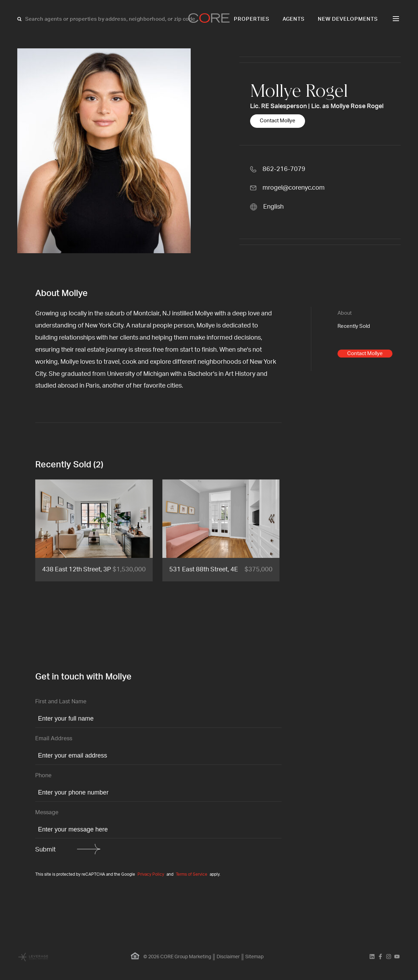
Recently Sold (354, 326)
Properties (252, 19)
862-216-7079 (284, 169)
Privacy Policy (151, 874)
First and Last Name (61, 702)
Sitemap (254, 957)
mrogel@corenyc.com (294, 188)
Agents (294, 19)
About (345, 313)
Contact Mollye (278, 121)
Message (47, 812)
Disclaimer (228, 957)
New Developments (348, 19)
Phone (43, 776)
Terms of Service (192, 874)
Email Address (54, 739)
